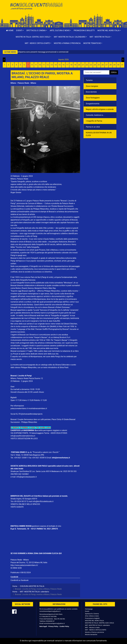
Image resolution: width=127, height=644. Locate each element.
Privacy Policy (53, 626)
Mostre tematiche (91, 634)
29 (114, 65)
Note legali (43, 626)
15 (59, 65)
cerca (114, 72)
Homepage (89, 609)
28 (110, 65)
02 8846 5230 (16, 568)
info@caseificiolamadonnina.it (23, 436)
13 (52, 65)
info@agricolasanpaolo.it (27, 477)
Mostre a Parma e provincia (67, 43)
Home (10, 30)
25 (99, 65)
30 (118, 65)
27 (106, 65)
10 (40, 65)
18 (71, 65)
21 (83, 65)
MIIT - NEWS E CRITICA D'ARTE (96, 630)
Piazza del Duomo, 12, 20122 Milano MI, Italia (29, 562)
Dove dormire (91, 92)
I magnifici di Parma (94, 121)
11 (44, 65)
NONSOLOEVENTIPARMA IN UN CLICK (99, 134)
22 (87, 65)
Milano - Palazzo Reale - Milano (23, 83)
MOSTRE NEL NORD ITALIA (94, 621)
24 (95, 65)
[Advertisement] (91, 9)
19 (75, 65)
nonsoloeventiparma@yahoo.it (50, 611)
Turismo (89, 80)
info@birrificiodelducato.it (43, 501)
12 (48, 65)
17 (67, 65)
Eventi (87, 611)
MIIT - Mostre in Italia (92, 627)
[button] (20, 31)
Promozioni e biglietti (84, 30)
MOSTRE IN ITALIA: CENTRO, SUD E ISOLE (100, 623)
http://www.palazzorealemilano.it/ (24, 565)
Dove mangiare (92, 86)
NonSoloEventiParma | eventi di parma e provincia (36, 7)
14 (56, 65)
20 (79, 65)
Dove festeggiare (93, 98)
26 (103, 65)
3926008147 (50, 621)
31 (122, 65)
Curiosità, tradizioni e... (95, 115)
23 (91, 65)
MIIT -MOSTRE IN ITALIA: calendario (97, 625)
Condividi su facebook (20, 580)
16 (63, 65)
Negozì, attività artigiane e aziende (100, 109)
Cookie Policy (64, 626)
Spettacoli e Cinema (92, 614)
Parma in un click (93, 127)
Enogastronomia (93, 104)
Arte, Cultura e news (92, 616)
